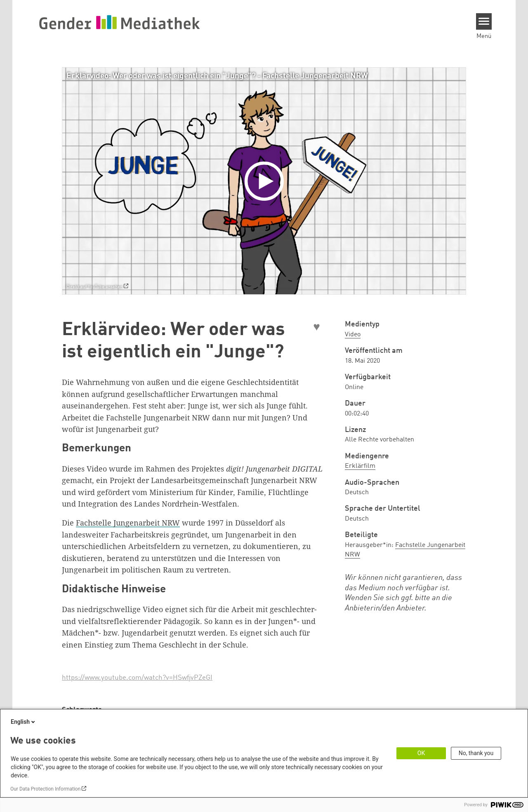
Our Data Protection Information (45, 789)
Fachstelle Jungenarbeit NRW (128, 523)
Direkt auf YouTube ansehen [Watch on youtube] (94, 287)
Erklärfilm (360, 466)
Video (353, 335)
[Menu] (484, 21)
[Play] (266, 181)
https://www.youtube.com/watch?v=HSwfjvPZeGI (137, 678)
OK (421, 753)
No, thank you (476, 753)
